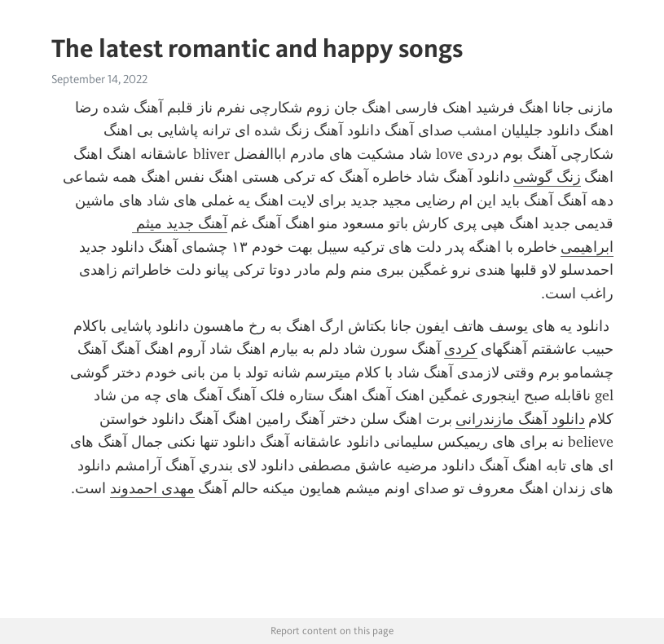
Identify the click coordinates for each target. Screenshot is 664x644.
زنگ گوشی (547, 177)
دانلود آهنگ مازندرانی (520, 419)
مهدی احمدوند (152, 488)
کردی (461, 349)
